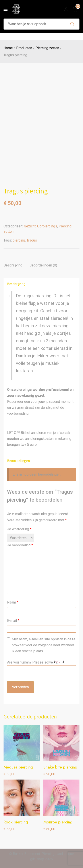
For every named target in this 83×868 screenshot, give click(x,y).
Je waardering (19, 529)
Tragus (32, 240)
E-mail (13, 621)
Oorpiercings (47, 226)
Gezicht (30, 226)
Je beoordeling (20, 545)
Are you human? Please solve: (41, 666)
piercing (19, 240)
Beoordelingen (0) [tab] (43, 265)
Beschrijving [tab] (13, 265)
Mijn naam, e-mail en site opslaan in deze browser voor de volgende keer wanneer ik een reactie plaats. (44, 645)
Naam (13, 602)
